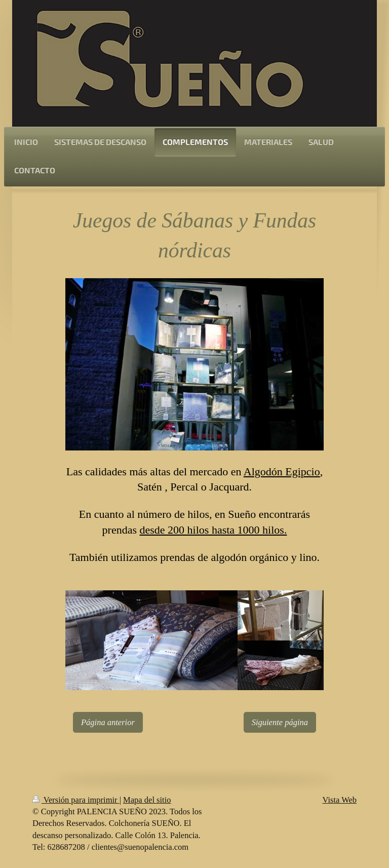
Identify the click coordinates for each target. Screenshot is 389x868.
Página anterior (108, 722)
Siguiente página (280, 722)
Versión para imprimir (76, 800)
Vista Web (340, 800)
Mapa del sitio (147, 800)
